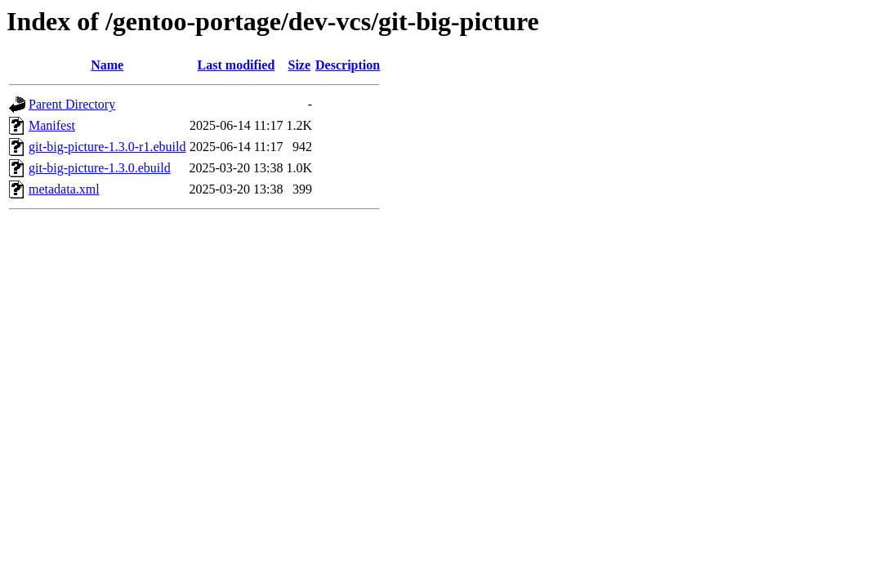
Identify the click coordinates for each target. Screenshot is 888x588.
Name (107, 65)
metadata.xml (64, 189)
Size (300, 65)
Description (348, 65)
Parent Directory (72, 104)
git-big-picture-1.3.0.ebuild (100, 168)
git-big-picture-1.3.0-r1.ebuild (107, 147)
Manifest (52, 125)
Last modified (237, 65)
